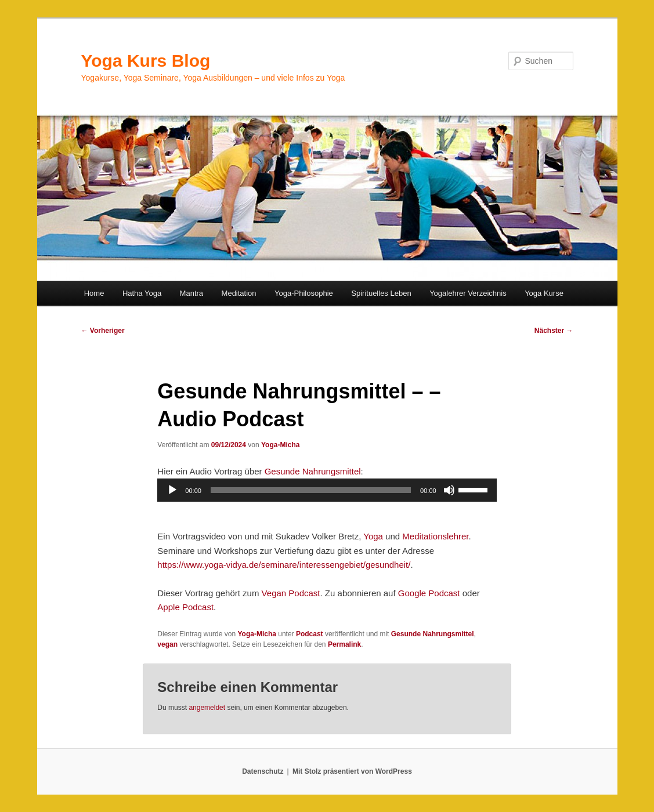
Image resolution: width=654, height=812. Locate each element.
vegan (167, 644)
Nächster (554, 331)
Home (94, 293)
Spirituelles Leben (381, 293)
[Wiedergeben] (172, 490)
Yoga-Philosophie (304, 293)
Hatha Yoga (142, 293)
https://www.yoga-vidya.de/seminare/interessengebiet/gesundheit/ (284, 565)
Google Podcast (429, 593)
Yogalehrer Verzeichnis (468, 293)
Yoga (373, 536)
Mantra (191, 293)
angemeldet (207, 708)
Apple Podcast (185, 607)
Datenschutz (263, 771)
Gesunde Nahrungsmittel (313, 471)
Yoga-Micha (280, 445)
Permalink (344, 644)
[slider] (311, 490)
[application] (327, 490)
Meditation (239, 293)
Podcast (310, 634)
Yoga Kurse (544, 293)
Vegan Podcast (291, 593)
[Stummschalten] (449, 490)
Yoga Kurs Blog (146, 61)
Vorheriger (103, 331)
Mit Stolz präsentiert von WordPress (352, 771)
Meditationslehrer (435, 536)
